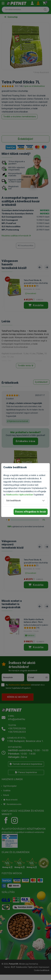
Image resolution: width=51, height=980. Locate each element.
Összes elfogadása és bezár (31, 512)
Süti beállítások (13, 501)
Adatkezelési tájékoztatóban (20, 495)
